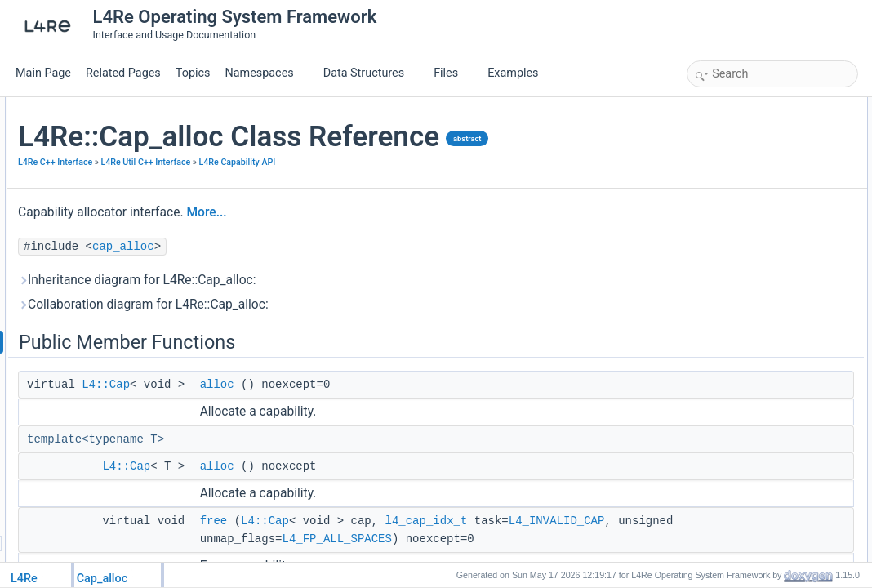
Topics (193, 73)
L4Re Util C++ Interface (340, 196)
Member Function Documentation (764, 196)
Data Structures (370, 73)
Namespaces (265, 73)
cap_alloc (318, 299)
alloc (412, 437)
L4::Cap (300, 437)
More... (400, 265)
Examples (513, 73)
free (713, 160)
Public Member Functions (747, 106)
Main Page (43, 73)
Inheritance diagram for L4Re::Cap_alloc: (331, 332)
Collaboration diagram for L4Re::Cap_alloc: (338, 357)
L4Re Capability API (251, 214)
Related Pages (123, 73)
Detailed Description (735, 178)
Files (452, 73)
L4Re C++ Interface (249, 196)
